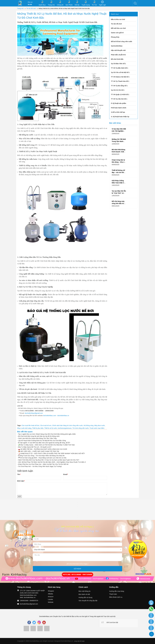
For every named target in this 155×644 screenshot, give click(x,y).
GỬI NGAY (77, 569)
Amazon (51, 597)
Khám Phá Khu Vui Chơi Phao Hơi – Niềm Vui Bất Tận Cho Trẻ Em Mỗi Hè (43, 464)
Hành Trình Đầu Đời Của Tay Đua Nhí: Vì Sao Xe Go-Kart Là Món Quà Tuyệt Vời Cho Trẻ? (49, 460)
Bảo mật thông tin (84, 591)
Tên (19, 474)
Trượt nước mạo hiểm (97, 428)
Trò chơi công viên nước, (81, 428)
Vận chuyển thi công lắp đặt (88, 601)
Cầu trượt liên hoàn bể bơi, (31, 425)
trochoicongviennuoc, (65, 428)
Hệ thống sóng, (89, 425)
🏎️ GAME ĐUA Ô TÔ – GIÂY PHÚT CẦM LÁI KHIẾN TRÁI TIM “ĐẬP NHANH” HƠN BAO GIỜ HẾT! (52, 453)
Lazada (50, 599)
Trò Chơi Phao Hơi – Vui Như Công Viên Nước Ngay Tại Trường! (40, 466)
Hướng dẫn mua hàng (117, 591)
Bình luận (21, 481)
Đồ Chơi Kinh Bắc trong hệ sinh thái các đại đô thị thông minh (39, 436)
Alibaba (50, 594)
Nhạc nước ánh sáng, (25, 428)
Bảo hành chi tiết (84, 594)
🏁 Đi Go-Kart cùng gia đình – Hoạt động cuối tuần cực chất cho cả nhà (42, 458)
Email (66, 474)
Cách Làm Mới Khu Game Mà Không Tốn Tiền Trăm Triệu (38, 438)
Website (51, 602)
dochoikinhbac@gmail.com (34, 413)
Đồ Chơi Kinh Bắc (112, 623)
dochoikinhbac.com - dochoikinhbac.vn (56, 416)
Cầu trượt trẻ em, (46, 425)
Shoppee (51, 591)
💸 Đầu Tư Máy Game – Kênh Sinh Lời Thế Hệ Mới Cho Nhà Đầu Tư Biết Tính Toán (46, 445)
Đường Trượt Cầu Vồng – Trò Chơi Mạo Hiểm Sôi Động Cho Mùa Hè (41, 456)
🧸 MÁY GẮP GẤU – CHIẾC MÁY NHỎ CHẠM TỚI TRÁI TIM (39, 451)
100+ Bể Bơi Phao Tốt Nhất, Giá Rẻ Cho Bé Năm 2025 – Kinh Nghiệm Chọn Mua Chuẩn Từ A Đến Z (52, 462)
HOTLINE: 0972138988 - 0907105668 (77, 575)
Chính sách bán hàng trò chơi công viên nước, (68, 425)
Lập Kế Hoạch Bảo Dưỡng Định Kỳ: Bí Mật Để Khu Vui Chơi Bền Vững (42, 441)
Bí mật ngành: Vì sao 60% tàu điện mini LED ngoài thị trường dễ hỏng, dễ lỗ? (44, 443)
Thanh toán (113, 594)
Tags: (19, 425)
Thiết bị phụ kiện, (38, 428)
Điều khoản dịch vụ (116, 597)
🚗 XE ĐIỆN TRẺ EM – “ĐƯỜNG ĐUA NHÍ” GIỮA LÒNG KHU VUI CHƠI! (43, 449)
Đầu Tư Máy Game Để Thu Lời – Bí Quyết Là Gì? (35, 447)
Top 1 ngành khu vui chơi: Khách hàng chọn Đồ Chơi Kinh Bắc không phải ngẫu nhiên (47, 434)
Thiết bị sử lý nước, (51, 428)
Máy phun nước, (100, 425)
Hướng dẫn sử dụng (85, 597)
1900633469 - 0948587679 (29, 601)
